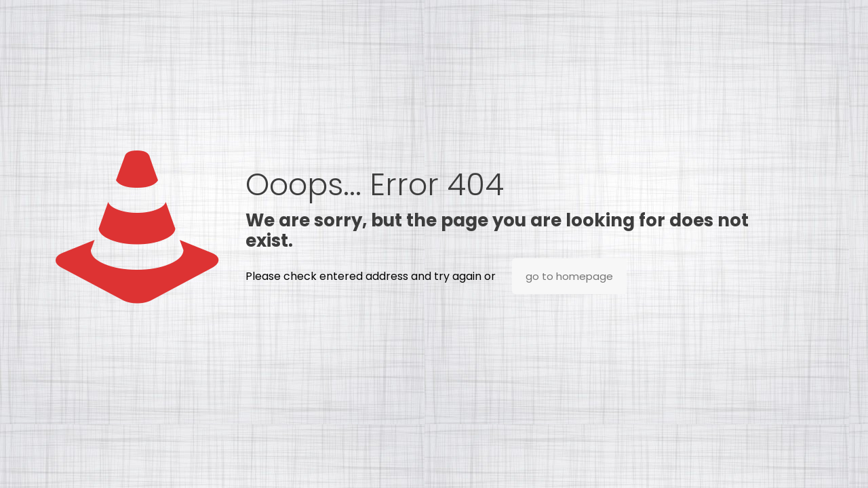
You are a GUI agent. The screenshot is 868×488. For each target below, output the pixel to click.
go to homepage (569, 276)
